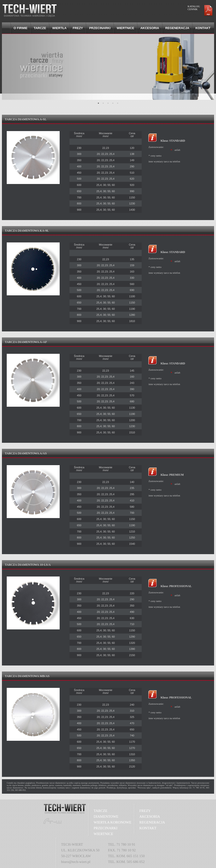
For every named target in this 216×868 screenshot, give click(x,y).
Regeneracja (177, 28)
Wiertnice (125, 28)
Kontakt (203, 28)
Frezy (78, 28)
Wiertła (59, 28)
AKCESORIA (150, 817)
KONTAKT (148, 828)
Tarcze (40, 28)
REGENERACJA (152, 822)
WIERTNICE (103, 834)
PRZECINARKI (105, 828)
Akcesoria (150, 28)
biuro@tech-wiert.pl (76, 862)
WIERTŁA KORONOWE (112, 822)
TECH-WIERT (72, 844)
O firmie (21, 28)
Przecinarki (100, 28)
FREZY (145, 811)
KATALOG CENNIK (194, 8)
